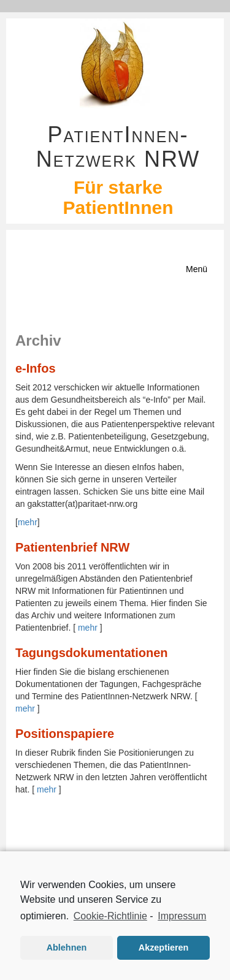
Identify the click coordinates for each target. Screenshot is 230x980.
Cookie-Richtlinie (110, 916)
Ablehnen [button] (67, 948)
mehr (28, 522)
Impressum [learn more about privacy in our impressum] (182, 916)
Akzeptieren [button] (164, 948)
